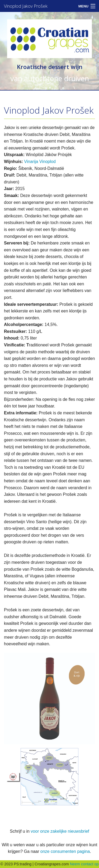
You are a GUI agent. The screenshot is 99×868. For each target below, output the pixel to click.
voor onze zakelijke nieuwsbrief (60, 831)
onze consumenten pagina (65, 851)
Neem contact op (84, 864)
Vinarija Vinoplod (40, 162)
